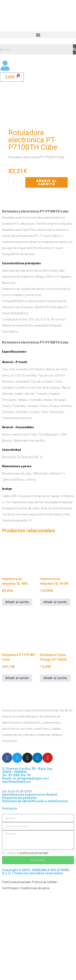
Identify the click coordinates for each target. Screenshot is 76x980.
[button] (38, 35)
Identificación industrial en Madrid (29, 881)
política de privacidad (34, 940)
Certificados (10, 975)
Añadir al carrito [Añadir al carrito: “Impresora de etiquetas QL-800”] (17, 689)
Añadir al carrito (47, 269)
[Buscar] (74, 49)
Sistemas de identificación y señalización (35, 888)
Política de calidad (44, 969)
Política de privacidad (16, 969)
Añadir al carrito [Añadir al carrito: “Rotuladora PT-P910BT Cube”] (17, 765)
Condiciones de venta (35, 975)
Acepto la (28, 940)
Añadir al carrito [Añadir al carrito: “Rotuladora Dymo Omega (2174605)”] (55, 765)
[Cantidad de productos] (15, 269)
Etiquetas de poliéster (20, 885)
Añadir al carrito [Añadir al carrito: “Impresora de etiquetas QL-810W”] (55, 689)
